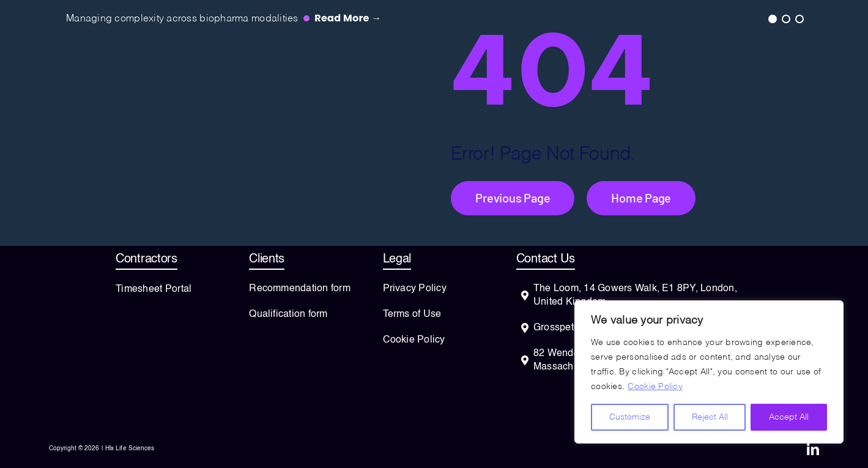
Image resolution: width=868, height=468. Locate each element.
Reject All (710, 417)
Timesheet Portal (154, 289)
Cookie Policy (655, 387)
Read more (348, 18)
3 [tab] (799, 18)
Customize (630, 417)
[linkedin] (813, 450)
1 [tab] (772, 18)
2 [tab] (785, 18)
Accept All (789, 417)
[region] (709, 372)
